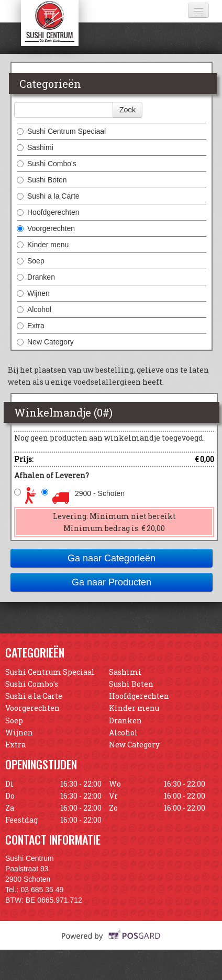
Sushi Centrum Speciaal (61, 131)
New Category (45, 342)
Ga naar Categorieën (112, 558)
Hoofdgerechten (48, 212)
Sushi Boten (42, 180)
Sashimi (35, 147)
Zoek (127, 110)
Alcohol (34, 309)
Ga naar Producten (112, 582)
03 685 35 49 (42, 890)
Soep (31, 261)
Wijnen (33, 293)
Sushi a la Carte (48, 196)
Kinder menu (43, 245)
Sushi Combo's (47, 164)
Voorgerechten (46, 228)
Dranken (36, 277)
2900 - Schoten (100, 493)
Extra (31, 326)
